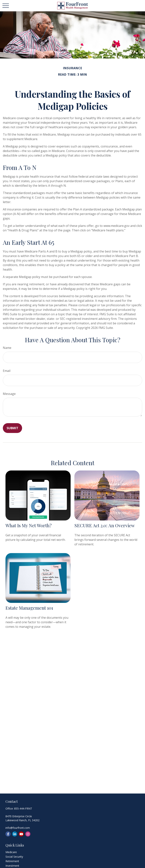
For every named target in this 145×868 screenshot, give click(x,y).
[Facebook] (8, 834)
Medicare (11, 852)
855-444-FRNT (23, 809)
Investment (12, 866)
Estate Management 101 (29, 608)
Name (7, 348)
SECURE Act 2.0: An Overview (105, 525)
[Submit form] (12, 428)
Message (9, 394)
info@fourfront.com (18, 828)
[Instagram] (28, 834)
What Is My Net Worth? (29, 525)
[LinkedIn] (15, 834)
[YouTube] (21, 834)
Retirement (12, 861)
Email (7, 371)
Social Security (14, 857)
